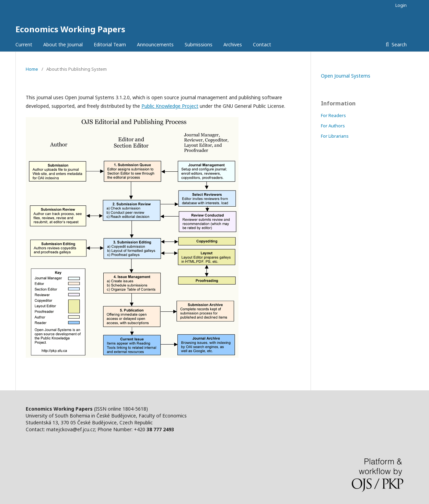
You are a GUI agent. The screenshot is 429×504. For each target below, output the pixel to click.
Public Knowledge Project (170, 106)
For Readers (333, 115)
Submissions (199, 44)
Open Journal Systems (346, 76)
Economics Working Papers (70, 29)
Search (398, 44)
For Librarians (335, 136)
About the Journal (63, 44)
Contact (262, 44)
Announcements (155, 44)
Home (32, 69)
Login (401, 5)
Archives (233, 44)
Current (24, 44)
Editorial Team (110, 44)
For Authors (333, 126)
